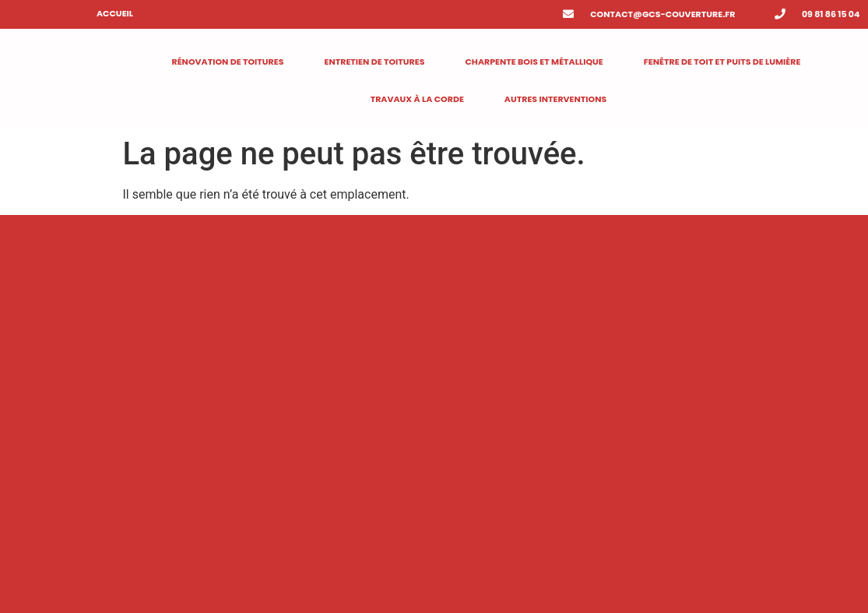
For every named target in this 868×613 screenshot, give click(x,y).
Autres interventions (555, 99)
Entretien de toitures (374, 62)
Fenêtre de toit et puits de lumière (722, 62)
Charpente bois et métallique (534, 62)
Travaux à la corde (417, 99)
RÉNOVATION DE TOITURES (227, 62)
